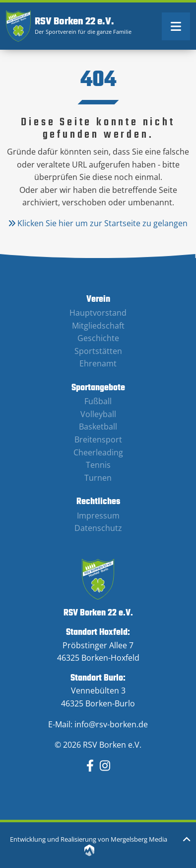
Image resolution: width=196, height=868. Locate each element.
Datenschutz (98, 528)
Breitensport (98, 439)
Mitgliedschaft (98, 326)
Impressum (98, 516)
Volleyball (98, 414)
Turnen (98, 478)
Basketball (98, 427)
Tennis (98, 465)
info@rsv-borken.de (111, 724)
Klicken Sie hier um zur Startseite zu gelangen (98, 223)
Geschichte (98, 338)
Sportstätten (98, 351)
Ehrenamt (98, 363)
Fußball (98, 401)
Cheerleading (98, 452)
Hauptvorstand (98, 313)
